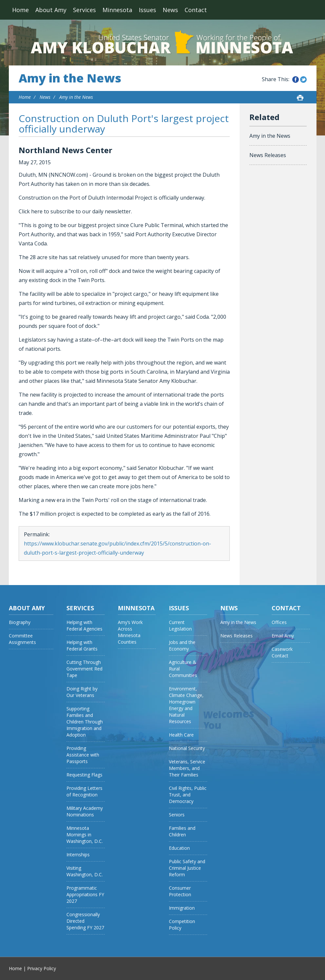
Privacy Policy (42, 968)
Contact (196, 10)
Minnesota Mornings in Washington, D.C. (85, 835)
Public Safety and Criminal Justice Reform (187, 868)
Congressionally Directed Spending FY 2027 (85, 921)
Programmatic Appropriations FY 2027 (85, 894)
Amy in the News (70, 78)
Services (84, 10)
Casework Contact (282, 652)
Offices (279, 622)
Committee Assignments (22, 639)
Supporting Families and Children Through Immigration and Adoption (85, 722)
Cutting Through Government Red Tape (84, 669)
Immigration (182, 908)
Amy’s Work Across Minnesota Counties (130, 632)
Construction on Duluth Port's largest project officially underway (124, 124)
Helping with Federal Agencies (84, 625)
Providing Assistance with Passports (83, 755)
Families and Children (182, 831)
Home (20, 10)
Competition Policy (182, 925)
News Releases (268, 155)
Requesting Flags (84, 775)
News (170, 10)
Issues (147, 10)
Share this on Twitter (303, 80)
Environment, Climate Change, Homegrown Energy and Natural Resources (186, 705)
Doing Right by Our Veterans (82, 692)
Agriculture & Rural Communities (183, 669)
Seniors (177, 815)
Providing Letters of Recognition (84, 791)
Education (179, 848)
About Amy (51, 10)
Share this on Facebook (296, 80)
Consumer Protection (180, 891)
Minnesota (117, 10)
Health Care (181, 735)
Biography (20, 622)
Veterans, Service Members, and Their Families (187, 768)
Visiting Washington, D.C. (85, 871)
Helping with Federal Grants (82, 645)
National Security (187, 748)
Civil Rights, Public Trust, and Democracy (188, 795)
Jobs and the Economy (182, 645)
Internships (78, 855)
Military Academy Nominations (85, 811)
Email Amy (283, 636)
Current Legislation (180, 625)
